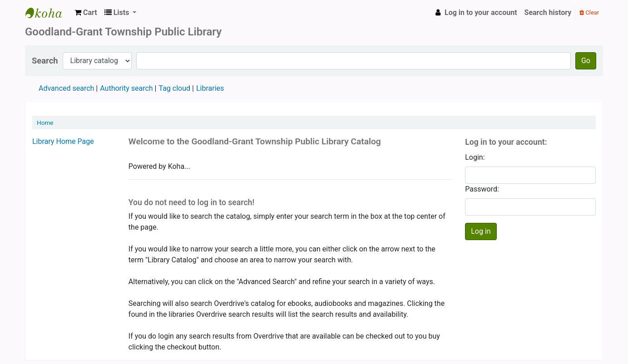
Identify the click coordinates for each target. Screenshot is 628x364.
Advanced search (66, 88)
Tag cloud (174, 88)
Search (45, 61)
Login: (475, 157)
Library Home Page (63, 141)
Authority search (126, 88)
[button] (86, 13)
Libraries (210, 88)
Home (45, 123)
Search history (548, 12)
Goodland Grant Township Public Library (48, 13)
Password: (482, 189)
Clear (589, 12)
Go (586, 61)
